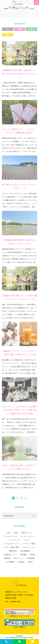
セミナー (27, 540)
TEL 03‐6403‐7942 (13, 602)
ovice (9, 533)
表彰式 (30, 562)
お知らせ (7, 35)
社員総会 (21, 562)
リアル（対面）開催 (11, 547)
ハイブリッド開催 (29, 544)
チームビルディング (11, 544)
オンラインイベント (28, 536)
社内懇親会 (31, 558)
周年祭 (33, 555)
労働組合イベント (11, 555)
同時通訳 (24, 555)
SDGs (16, 533)
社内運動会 (11, 562)
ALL (8, 29)
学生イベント (19, 558)
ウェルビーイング (11, 536)
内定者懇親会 (25, 551)
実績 (19, 29)
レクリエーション (29, 547)
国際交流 (7, 558)
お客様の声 (32, 29)
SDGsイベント (27, 533)
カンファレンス (15, 540)
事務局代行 (13, 551)
